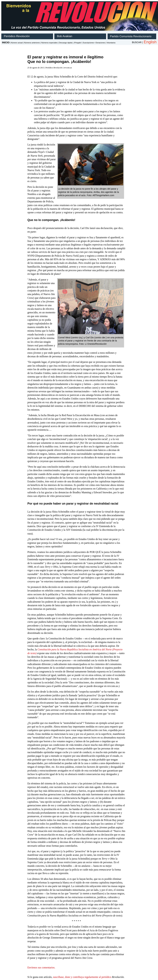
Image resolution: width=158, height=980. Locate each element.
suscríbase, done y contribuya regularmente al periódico (82, 977)
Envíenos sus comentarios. (41, 967)
